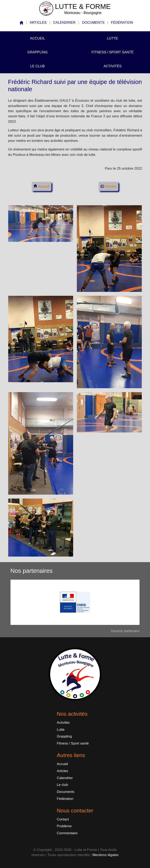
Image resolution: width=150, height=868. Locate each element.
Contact (63, 819)
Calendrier (64, 23)
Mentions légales (106, 855)
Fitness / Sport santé (112, 52)
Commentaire (67, 833)
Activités (113, 66)
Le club (37, 66)
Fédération (122, 23)
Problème (64, 826)
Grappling (37, 52)
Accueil (37, 38)
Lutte (113, 38)
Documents (93, 23)
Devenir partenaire (125, 631)
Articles (38, 23)
